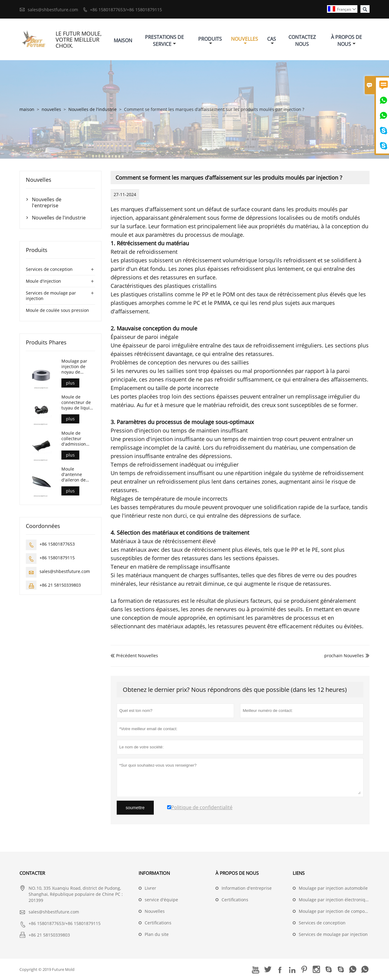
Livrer (150, 888)
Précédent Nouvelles (134, 656)
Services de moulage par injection (51, 296)
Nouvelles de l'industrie (93, 109)
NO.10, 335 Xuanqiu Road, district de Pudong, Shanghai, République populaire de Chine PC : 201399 (76, 894)
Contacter (32, 873)
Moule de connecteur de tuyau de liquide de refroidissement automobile (78, 402)
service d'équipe (161, 900)
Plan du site (157, 934)
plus (70, 383)
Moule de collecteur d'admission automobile (74, 439)
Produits (210, 41)
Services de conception (49, 269)
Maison (123, 40)
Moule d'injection (43, 281)
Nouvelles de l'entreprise (47, 202)
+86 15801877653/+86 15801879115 (126, 10)
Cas (272, 41)
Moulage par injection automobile (333, 888)
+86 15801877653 (57, 544)
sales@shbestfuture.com (53, 10)
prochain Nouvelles (344, 656)
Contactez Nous (302, 41)
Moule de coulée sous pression (57, 310)
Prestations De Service (164, 41)
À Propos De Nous (346, 41)
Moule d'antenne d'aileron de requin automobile (74, 474)
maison (27, 109)
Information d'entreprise (247, 888)
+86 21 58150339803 (60, 585)
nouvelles (51, 109)
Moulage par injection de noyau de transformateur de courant (77, 367)
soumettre (135, 808)
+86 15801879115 (57, 558)
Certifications (158, 923)
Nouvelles (244, 41)
